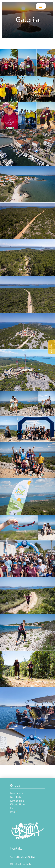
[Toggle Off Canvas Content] (41, 6)
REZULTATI (52, 347)
